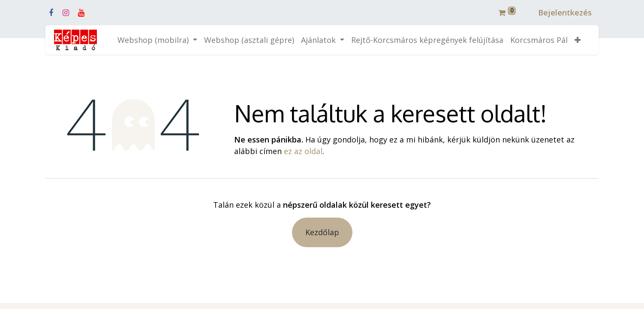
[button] (578, 40)
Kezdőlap (322, 232)
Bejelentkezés (565, 12)
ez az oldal (303, 151)
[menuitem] (249, 40)
